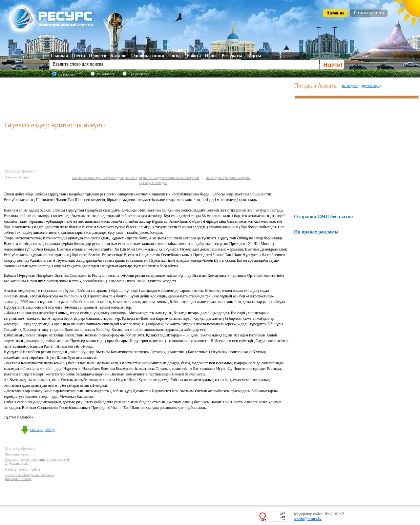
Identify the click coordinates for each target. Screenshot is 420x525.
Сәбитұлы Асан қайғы (22, 469)
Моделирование (17, 454)
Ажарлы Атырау (17, 177)
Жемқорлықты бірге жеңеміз (228, 178)
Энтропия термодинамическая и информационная (30, 477)
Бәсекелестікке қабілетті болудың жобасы (105, 178)
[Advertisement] (147, 98)
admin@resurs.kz (308, 519)
